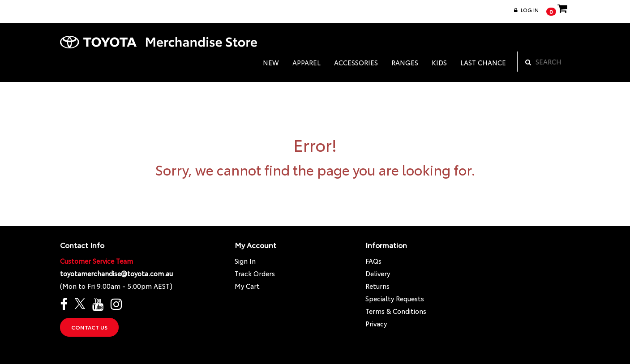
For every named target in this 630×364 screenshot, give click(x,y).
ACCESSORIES (356, 62)
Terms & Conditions (396, 311)
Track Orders (255, 273)
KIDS (439, 62)
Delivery (378, 273)
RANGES (405, 62)
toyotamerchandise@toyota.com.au (116, 273)
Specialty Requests (395, 298)
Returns (377, 286)
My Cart (247, 286)
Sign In (245, 261)
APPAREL (306, 62)
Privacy (376, 323)
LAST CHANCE (483, 62)
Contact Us (89, 327)
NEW (271, 62)
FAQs (373, 261)
